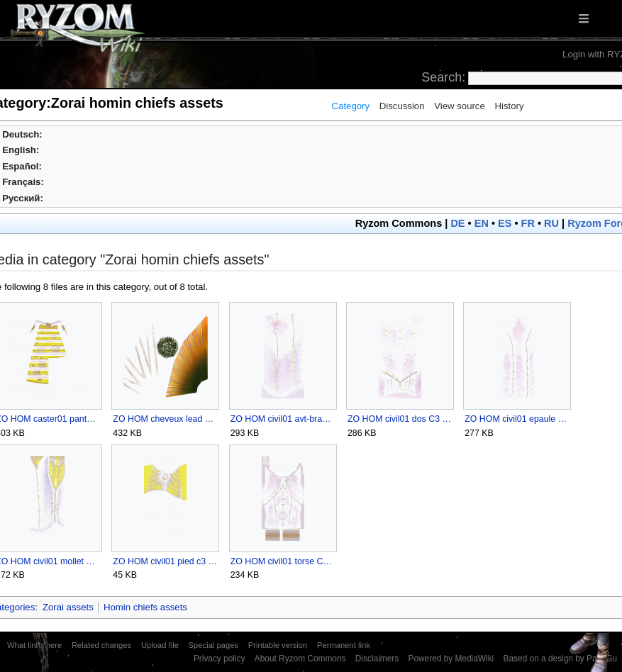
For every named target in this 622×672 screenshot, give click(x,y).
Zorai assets (68, 607)
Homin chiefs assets (145, 607)
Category (351, 106)
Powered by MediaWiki (451, 659)
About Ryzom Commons (300, 659)
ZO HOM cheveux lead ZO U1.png (165, 419)
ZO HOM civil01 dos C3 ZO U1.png (400, 419)
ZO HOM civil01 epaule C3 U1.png (517, 419)
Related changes (101, 645)
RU (551, 223)
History (509, 106)
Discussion (402, 106)
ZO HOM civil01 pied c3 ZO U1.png (165, 561)
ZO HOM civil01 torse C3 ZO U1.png (283, 561)
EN (482, 223)
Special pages (213, 645)
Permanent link (344, 645)
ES (505, 223)
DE (457, 223)
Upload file (160, 645)
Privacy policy (220, 659)
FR (528, 223)
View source (460, 106)
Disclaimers (377, 659)
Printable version (278, 645)
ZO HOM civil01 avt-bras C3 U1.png (283, 419)
